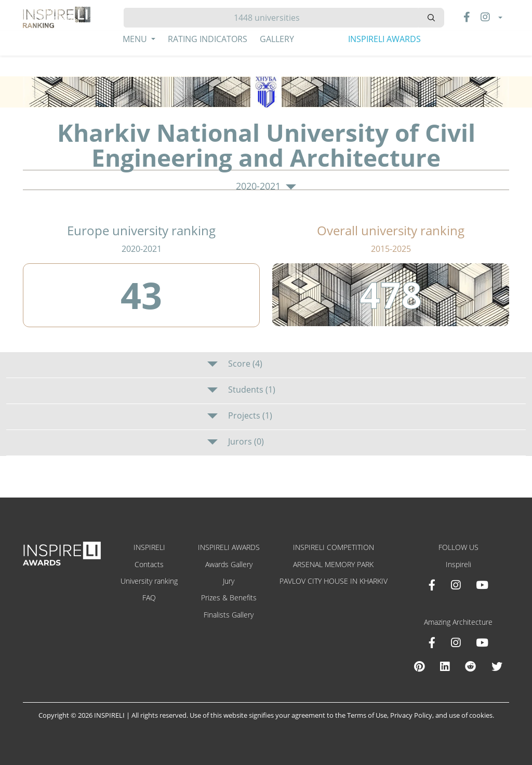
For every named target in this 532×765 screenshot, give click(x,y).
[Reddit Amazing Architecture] (470, 666)
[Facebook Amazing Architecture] (432, 642)
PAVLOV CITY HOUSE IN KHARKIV (334, 581)
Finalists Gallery (229, 615)
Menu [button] (136, 39)
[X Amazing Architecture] (497, 666)
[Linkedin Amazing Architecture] (445, 666)
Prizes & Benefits (229, 598)
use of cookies (471, 715)
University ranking (149, 581)
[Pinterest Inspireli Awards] (419, 666)
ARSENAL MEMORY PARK (333, 564)
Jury (229, 581)
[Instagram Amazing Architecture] (456, 642)
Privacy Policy (411, 715)
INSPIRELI (149, 547)
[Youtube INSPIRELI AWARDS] (482, 585)
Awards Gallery (229, 564)
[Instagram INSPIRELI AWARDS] (456, 585)
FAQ (149, 598)
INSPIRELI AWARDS (384, 39)
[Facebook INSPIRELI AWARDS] (432, 585)
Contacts (149, 564)
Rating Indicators (208, 39)
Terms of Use (367, 715)
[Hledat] (271, 18)
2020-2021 (266, 186)
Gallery (277, 39)
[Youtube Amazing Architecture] (482, 642)
